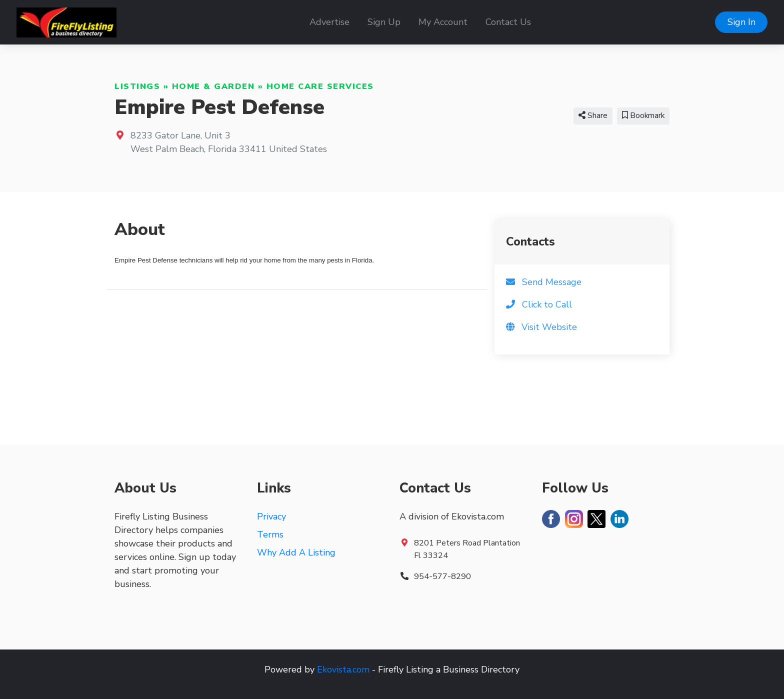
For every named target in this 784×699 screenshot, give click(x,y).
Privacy (271, 516)
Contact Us (508, 22)
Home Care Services (320, 86)
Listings (137, 86)
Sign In (741, 22)
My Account (443, 22)
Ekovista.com (343, 669)
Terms (270, 534)
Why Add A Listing (296, 552)
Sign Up (384, 22)
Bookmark (643, 115)
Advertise (329, 22)
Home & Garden (213, 86)
